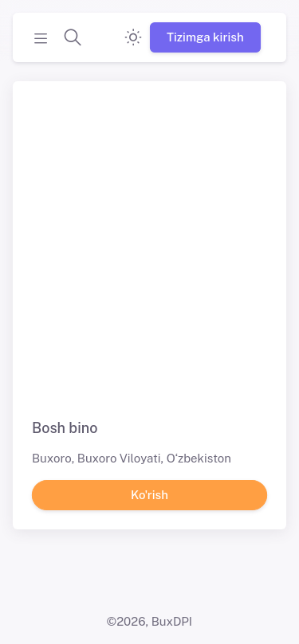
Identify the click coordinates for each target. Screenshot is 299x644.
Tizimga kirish (205, 37)
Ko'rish (149, 494)
